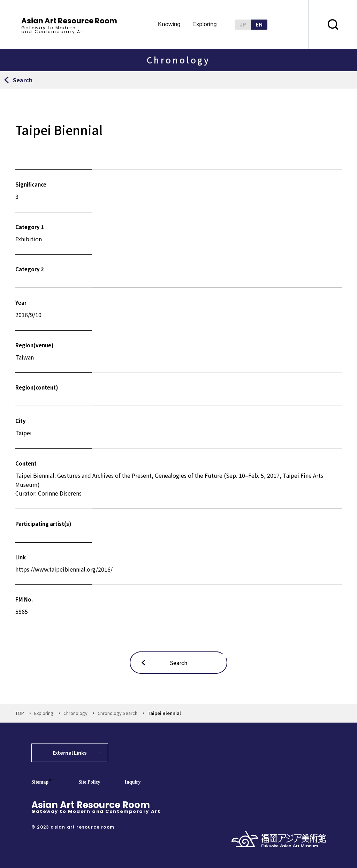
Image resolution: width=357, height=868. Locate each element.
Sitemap (40, 782)
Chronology (75, 713)
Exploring (204, 25)
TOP (20, 713)
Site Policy (89, 782)
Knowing (169, 25)
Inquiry (133, 782)
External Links (70, 753)
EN (259, 25)
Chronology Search (117, 713)
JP (243, 25)
